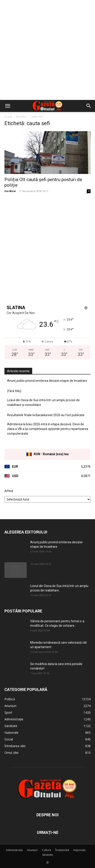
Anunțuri (32, 850)
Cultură (47, 850)
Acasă (8, 117)
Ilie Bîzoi (10, 191)
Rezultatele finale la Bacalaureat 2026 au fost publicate (46, 415)
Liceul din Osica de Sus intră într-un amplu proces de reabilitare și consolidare (43, 402)
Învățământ (62, 850)
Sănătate (48, 855)
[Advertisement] (47, 50)
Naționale (80, 850)
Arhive (9, 491)
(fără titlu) (14, 391)
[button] (8, 106)
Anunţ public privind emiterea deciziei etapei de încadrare (47, 381)
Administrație (14, 850)
